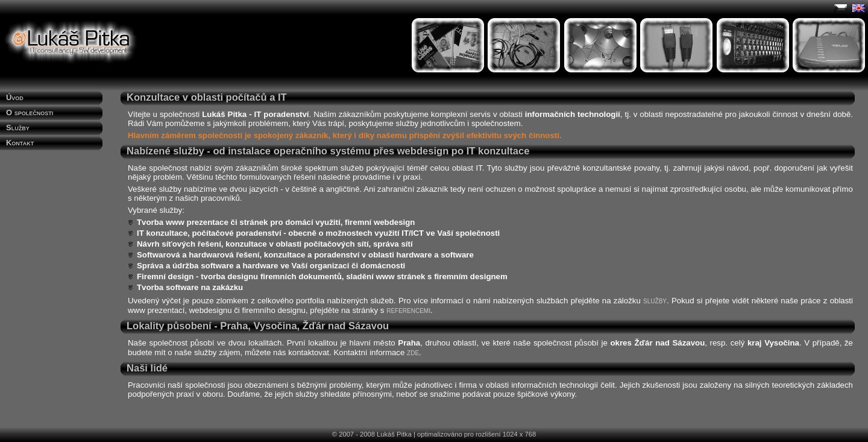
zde (413, 352)
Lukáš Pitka (394, 434)
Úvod (15, 97)
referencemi (408, 310)
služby (655, 300)
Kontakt (20, 143)
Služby (18, 128)
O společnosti (30, 112)
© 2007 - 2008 (354, 434)
